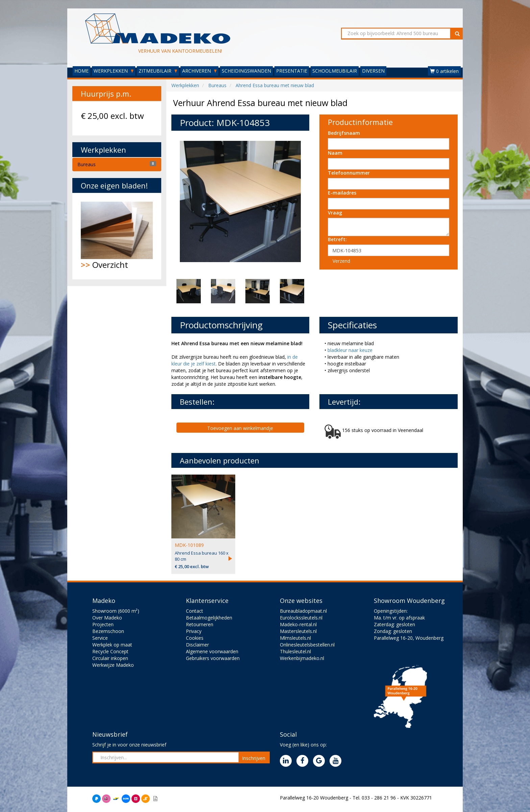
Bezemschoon (108, 631)
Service (100, 638)
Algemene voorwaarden (212, 651)
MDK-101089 (189, 545)
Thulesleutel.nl (295, 651)
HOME (81, 71)
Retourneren (200, 624)
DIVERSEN (373, 71)
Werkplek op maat (112, 645)
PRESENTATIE (292, 71)
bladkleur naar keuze (350, 350)
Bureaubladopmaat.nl (303, 611)
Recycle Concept (110, 651)
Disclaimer (197, 645)
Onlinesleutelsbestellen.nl (307, 645)
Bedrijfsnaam (344, 133)
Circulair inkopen (110, 658)
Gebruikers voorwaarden (213, 658)
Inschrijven (254, 758)
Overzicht (117, 236)
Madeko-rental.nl (298, 624)
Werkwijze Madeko (113, 665)
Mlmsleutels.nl (295, 638)
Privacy (194, 631)
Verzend (341, 261)
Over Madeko (107, 618)
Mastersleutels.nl (298, 631)
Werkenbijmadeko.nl (302, 658)
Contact (195, 611)
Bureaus (87, 164)
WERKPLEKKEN (114, 71)
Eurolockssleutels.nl (301, 618)
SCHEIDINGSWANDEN (246, 71)
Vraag (335, 213)
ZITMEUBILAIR (158, 71)
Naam (335, 153)
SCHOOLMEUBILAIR (335, 71)
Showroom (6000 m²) (116, 611)
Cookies (195, 638)
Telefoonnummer (349, 173)
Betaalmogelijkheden (209, 618)
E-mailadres (342, 193)
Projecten (103, 624)
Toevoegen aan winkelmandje (240, 428)
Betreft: (337, 239)
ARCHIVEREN (199, 71)
